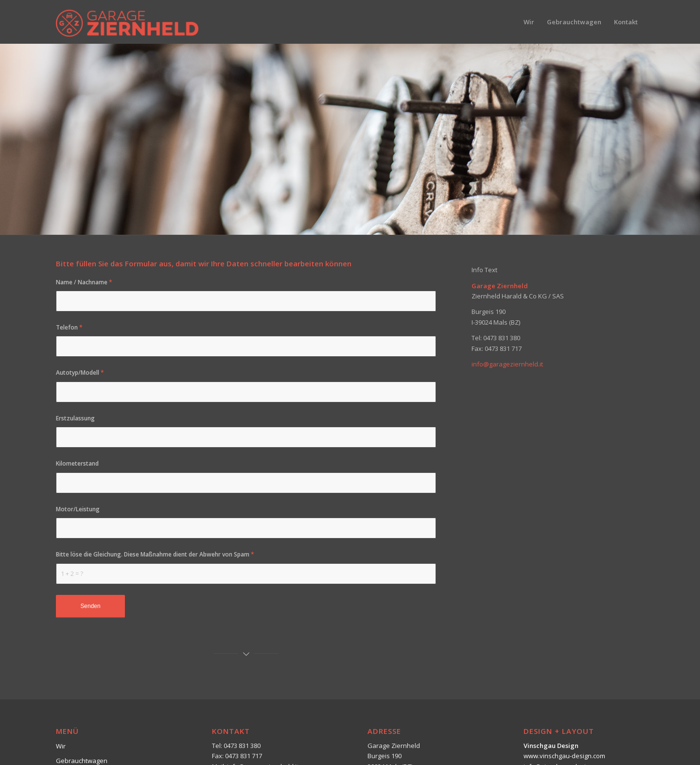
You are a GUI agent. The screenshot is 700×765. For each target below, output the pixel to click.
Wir (61, 746)
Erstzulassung (75, 418)
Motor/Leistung (78, 509)
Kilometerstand (77, 463)
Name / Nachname (84, 282)
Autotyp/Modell (80, 373)
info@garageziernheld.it (507, 364)
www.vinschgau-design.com (564, 756)
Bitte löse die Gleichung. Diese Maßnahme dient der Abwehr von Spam (155, 554)
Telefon (69, 327)
